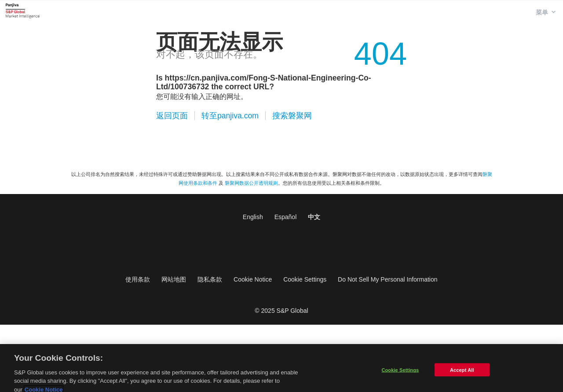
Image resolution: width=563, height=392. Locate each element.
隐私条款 (210, 279)
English (253, 217)
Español (286, 217)
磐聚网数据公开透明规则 (251, 183)
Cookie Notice (253, 279)
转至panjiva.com (230, 116)
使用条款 (138, 279)
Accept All (462, 374)
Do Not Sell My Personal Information (388, 279)
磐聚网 (23, 11)
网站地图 (174, 279)
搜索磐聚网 (292, 116)
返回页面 (172, 116)
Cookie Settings (305, 279)
